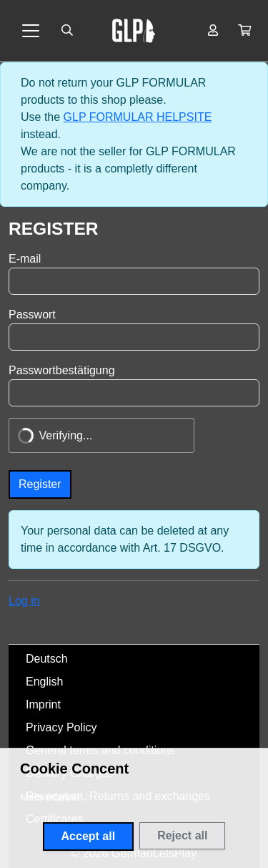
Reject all (182, 835)
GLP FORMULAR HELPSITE (138, 117)
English (44, 682)
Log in (24, 601)
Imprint (43, 704)
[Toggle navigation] (31, 31)
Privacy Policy (61, 727)
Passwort (32, 314)
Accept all (89, 836)
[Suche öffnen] (67, 31)
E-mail (25, 259)
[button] (244, 31)
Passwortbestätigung (62, 370)
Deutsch (47, 659)
